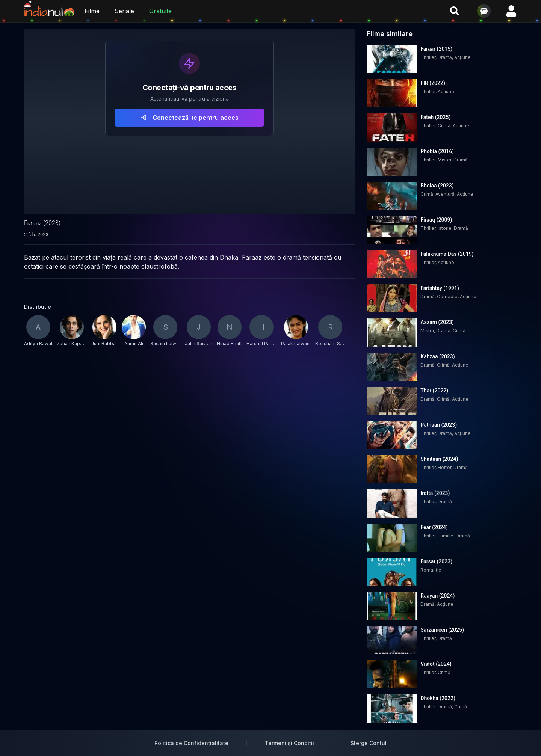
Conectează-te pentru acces (190, 118)
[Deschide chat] (484, 11)
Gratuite (160, 11)
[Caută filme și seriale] (455, 11)
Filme (92, 11)
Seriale (124, 11)
